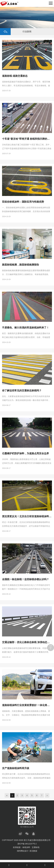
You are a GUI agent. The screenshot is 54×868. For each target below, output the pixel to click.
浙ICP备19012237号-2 (27, 844)
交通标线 (36, 847)
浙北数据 (33, 851)
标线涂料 (26, 847)
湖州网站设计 (23, 851)
